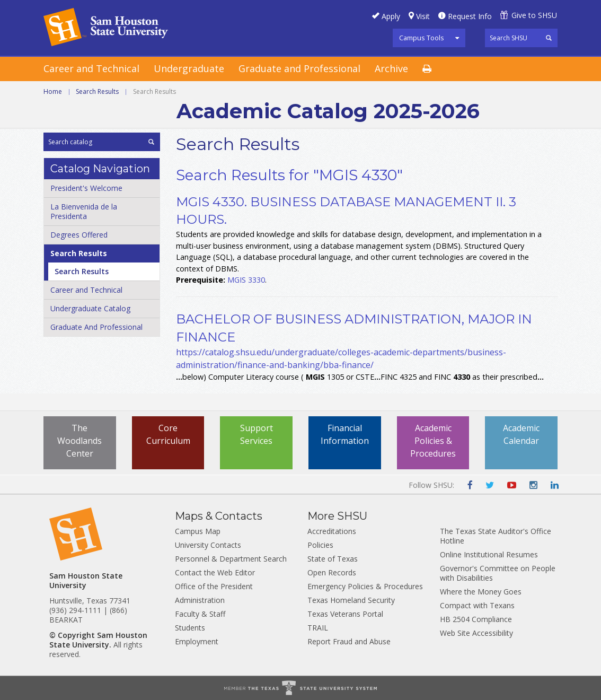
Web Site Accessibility (476, 633)
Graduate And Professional (96, 327)
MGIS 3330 (246, 280)
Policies (320, 545)
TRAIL (318, 628)
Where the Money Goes (481, 592)
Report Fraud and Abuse (349, 641)
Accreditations (332, 531)
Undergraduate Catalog (90, 308)
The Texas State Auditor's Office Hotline (496, 536)
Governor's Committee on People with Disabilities (498, 573)
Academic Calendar (521, 434)
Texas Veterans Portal (345, 614)
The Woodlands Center (79, 441)
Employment (197, 641)
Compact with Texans (477, 605)
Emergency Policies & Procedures (365, 586)
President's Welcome (86, 188)
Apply (391, 16)
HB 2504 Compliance (476, 619)
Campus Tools (422, 38)
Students (190, 628)
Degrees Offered (79, 235)
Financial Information (345, 434)
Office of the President (214, 586)
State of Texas (333, 559)
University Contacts (208, 545)
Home (53, 91)
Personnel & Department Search (231, 559)
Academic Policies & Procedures (433, 441)
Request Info (470, 16)
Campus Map (198, 531)
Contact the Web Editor (215, 572)
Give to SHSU (534, 15)
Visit (423, 16)
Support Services (257, 434)
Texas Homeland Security (351, 600)
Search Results (97, 91)
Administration (200, 600)
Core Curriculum (168, 434)
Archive (391, 68)
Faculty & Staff (200, 614)
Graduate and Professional (299, 68)
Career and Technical (91, 68)
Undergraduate (189, 68)
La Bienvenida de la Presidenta (84, 211)
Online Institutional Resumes (489, 554)
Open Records (332, 572)
